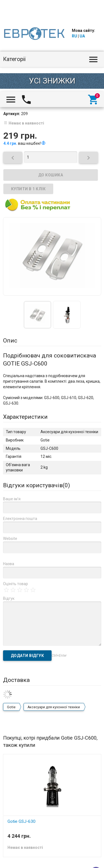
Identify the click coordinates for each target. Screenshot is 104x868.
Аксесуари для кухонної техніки (54, 616)
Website (10, 447)
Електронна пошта (20, 427)
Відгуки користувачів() (36, 394)
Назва (9, 472)
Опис (10, 249)
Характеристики (25, 325)
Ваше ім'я (12, 407)
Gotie (11, 616)
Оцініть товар (16, 492)
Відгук (9, 507)
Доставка (16, 588)
